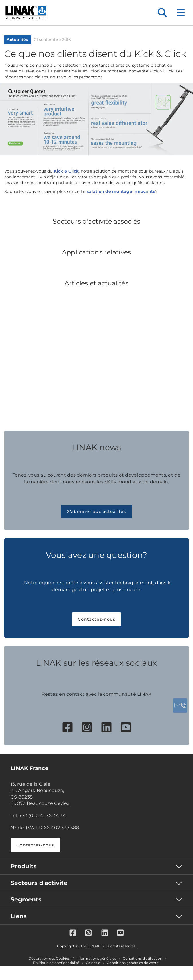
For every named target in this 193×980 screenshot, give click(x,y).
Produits (24, 866)
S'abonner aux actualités (97, 511)
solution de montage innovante (121, 191)
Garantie (93, 963)
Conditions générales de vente (133, 963)
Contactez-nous (96, 619)
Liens (19, 916)
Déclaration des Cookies (49, 959)
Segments (26, 899)
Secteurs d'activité (39, 883)
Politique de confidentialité (56, 963)
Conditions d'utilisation (143, 959)
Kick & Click (66, 171)
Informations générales (96, 959)
